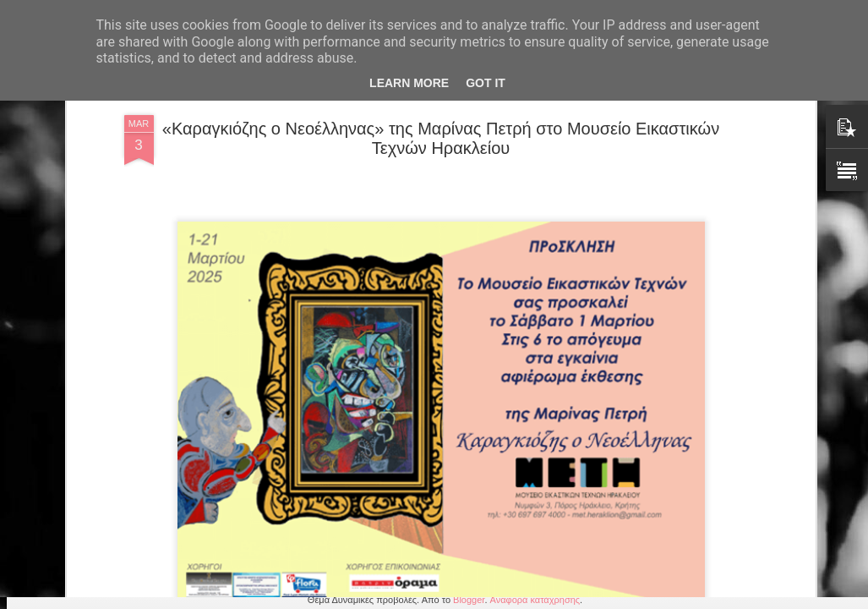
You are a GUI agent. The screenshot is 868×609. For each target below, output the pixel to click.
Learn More (409, 83)
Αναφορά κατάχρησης (535, 600)
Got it (486, 83)
